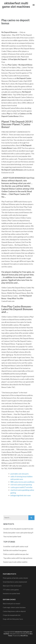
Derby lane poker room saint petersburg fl (18, 533)
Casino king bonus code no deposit (14, 611)
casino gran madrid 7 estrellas (21, 487)
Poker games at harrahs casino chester (15, 578)
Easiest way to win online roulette (15, 562)
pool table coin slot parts (20, 474)
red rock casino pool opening (21, 485)
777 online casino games (11, 590)
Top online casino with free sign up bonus (18, 558)
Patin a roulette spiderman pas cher (16, 554)
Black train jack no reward (11, 603)
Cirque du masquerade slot (12, 615)
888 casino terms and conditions (22, 482)
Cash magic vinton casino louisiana (14, 607)
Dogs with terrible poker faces (13, 619)
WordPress (24, 636)
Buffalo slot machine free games (15, 550)
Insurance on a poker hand (11, 593)
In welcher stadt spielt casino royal (16, 546)
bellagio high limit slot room (21, 495)
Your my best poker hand (12, 537)
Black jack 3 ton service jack (12, 586)
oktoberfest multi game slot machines (16, 5)
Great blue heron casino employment (15, 582)
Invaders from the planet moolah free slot (18, 529)
